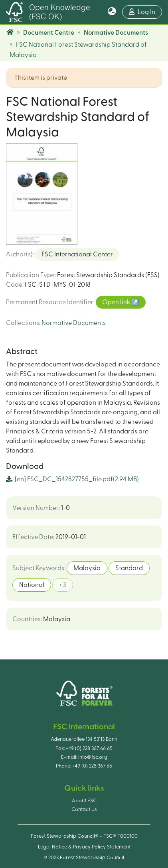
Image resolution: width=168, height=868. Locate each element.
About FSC (84, 801)
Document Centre (49, 33)
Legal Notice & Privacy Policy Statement (84, 847)
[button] (112, 12)
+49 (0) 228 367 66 (92, 766)
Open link (117, 302)
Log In (145, 11)
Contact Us (84, 809)
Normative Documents (116, 33)
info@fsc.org (93, 757)
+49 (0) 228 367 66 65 (89, 748)
